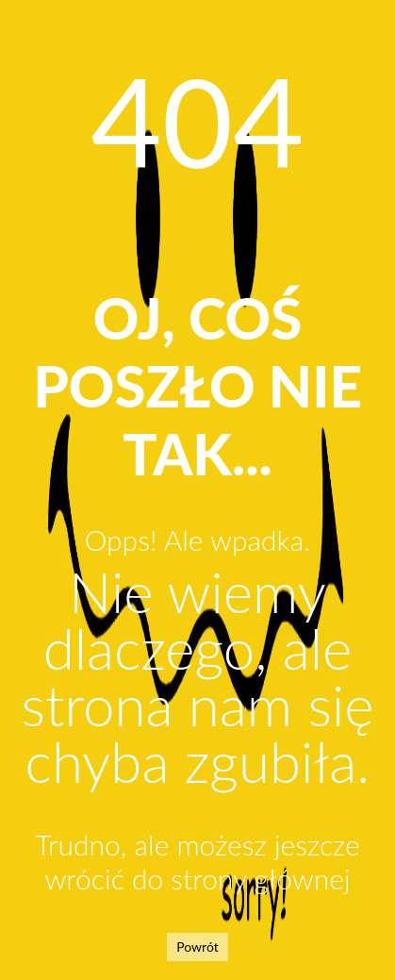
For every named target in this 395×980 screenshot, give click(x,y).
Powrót (197, 947)
